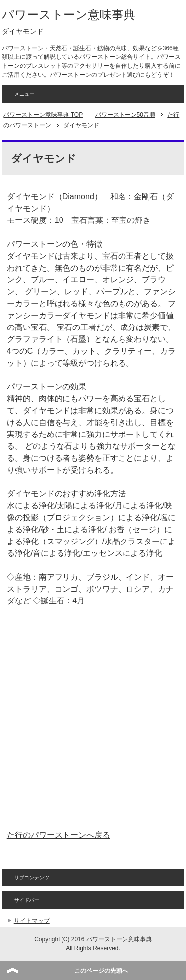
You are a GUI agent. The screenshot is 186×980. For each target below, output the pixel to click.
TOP (43, 115)
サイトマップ (32, 921)
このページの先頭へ (101, 971)
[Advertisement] (93, 725)
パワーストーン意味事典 (69, 15)
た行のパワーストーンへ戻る (59, 835)
